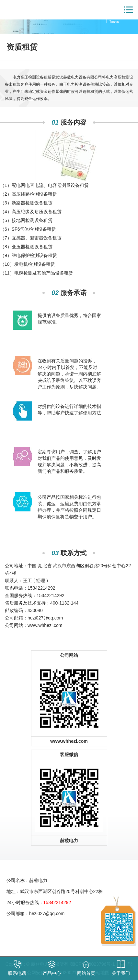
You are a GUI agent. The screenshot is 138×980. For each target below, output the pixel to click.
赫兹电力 (26, 10)
